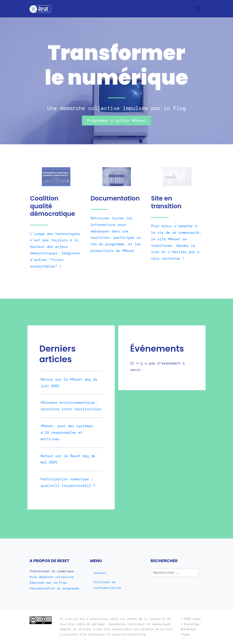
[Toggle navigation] (198, 9)
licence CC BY (160, 619)
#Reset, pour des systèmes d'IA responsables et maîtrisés (67, 432)
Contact (100, 573)
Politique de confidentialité (107, 585)
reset (197, 619)
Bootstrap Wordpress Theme (190, 629)
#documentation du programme (54, 588)
